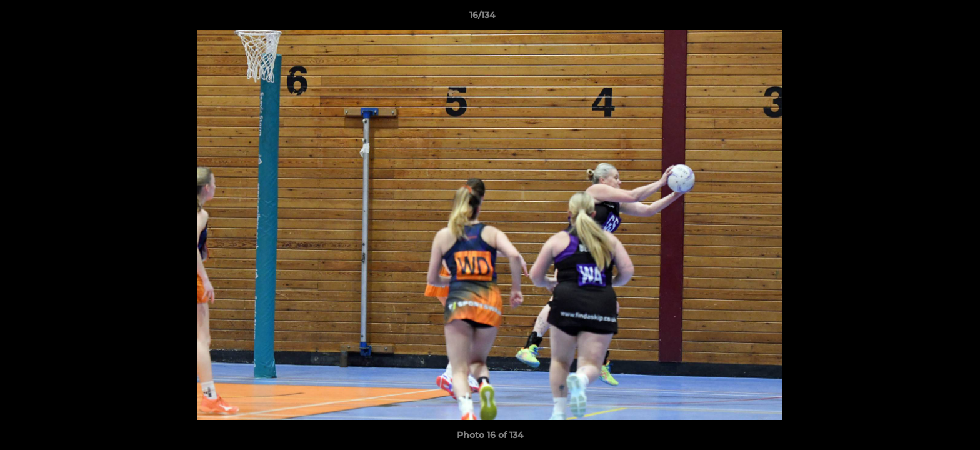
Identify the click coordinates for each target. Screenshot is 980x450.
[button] (927, 18)
